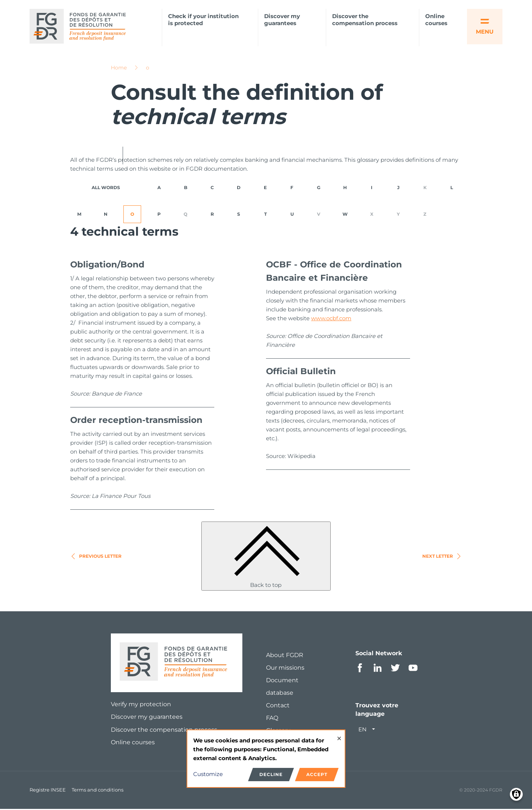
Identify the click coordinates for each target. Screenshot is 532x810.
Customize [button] (208, 774)
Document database (282, 687)
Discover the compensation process (365, 20)
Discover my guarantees (282, 20)
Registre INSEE (48, 791)
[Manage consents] (516, 794)
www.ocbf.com (331, 319)
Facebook (360, 669)
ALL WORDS (106, 189)
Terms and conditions (98, 791)
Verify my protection (141, 705)
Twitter (395, 669)
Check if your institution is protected (203, 20)
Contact (278, 706)
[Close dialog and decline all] (339, 735)
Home (119, 68)
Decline (271, 774)
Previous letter (96, 557)
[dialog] (266, 759)
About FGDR (285, 656)
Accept (317, 774)
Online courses (436, 20)
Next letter (442, 557)
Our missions (285, 668)
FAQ (272, 719)
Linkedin (378, 669)
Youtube (413, 669)
